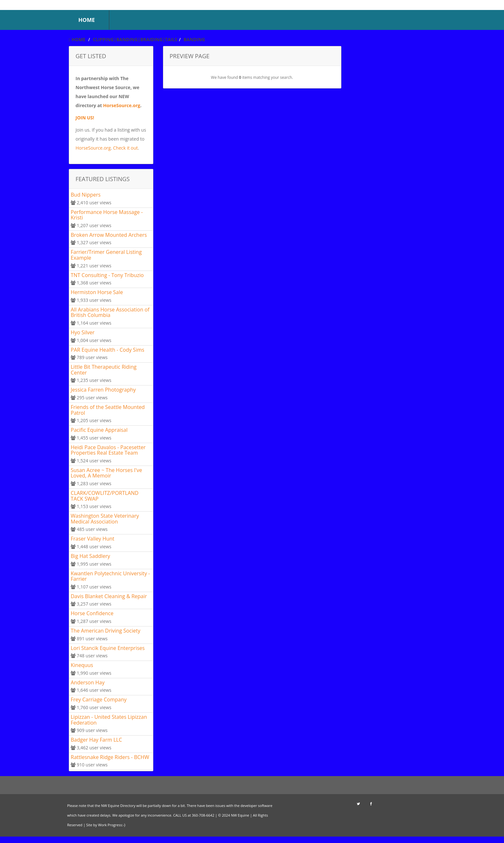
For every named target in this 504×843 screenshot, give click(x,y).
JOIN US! (85, 118)
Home (77, 39)
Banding (194, 39)
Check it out (126, 148)
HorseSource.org (122, 105)
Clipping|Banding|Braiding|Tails (135, 39)
